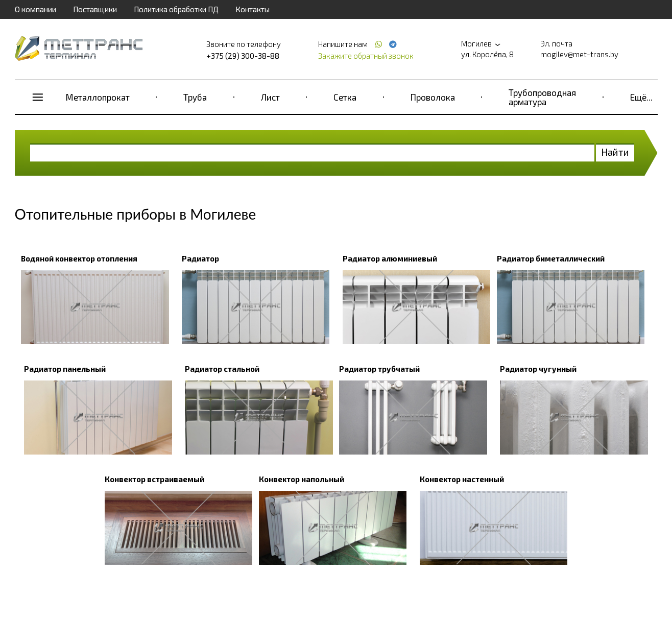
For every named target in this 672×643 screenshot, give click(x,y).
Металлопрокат (98, 97)
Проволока (433, 97)
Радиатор (200, 258)
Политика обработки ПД (176, 9)
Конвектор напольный (302, 479)
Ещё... (641, 97)
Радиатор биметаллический (551, 258)
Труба (195, 97)
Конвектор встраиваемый (154, 479)
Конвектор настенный (462, 479)
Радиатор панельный (65, 369)
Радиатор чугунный (538, 369)
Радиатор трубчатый (379, 369)
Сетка (345, 97)
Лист (270, 97)
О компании (35, 9)
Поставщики (95, 9)
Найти (615, 152)
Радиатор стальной (222, 369)
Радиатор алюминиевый (390, 258)
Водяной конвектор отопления (79, 258)
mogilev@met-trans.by (579, 54)
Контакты (253, 9)
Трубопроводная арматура (542, 97)
